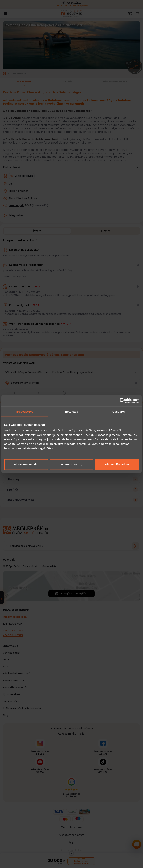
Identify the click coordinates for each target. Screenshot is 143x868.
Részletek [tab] (71, 411)
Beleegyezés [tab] (25, 411)
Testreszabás (72, 464)
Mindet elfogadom (117, 464)
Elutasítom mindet (26, 464)
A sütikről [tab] (118, 411)
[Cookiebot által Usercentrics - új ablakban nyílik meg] (122, 401)
